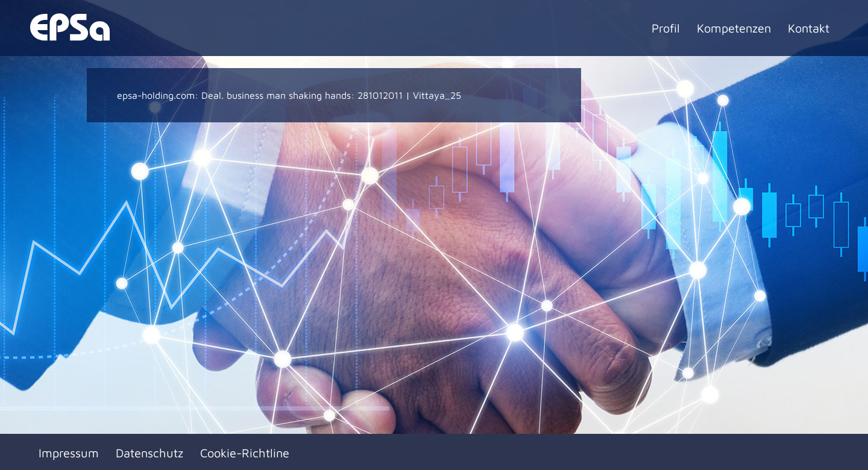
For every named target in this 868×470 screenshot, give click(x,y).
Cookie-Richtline (245, 453)
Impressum (69, 453)
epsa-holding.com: (158, 95)
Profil (666, 28)
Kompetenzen (734, 28)
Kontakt (809, 28)
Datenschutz (149, 453)
